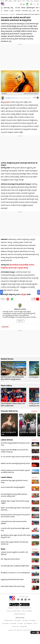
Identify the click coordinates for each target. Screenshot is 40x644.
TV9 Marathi (17, 621)
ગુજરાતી (19, 1)
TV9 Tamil (20, 624)
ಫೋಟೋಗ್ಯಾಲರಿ (31, 8)
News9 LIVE (15, 627)
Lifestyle (12, 15)
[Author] (3, 98)
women (7, 102)
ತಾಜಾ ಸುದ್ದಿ (6, 8)
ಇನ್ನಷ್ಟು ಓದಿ (35, 411)
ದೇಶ (37, 8)
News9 (2, 1)
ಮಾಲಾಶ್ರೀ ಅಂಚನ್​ (10, 98)
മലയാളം (36, 1)
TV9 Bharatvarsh (8, 621)
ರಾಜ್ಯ (12, 8)
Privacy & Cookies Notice (13, 611)
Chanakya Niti (5, 327)
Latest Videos (6, 478)
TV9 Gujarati (5, 624)
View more (35, 440)
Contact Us (11, 608)
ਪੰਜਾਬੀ (28, 1)
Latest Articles (7, 440)
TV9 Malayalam (28, 624)
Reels (3, 549)
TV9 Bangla (32, 621)
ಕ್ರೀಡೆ (34, 11)
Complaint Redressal (19, 614)
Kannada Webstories (9, 411)
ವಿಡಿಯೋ (6, 11)
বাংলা (24, 1)
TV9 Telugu (25, 621)
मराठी (15, 1)
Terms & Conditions (27, 611)
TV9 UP (35, 624)
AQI (24, 4)
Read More (20, 321)
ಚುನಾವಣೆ (18, 11)
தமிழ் (32, 1)
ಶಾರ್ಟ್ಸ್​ (12, 11)
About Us (18, 608)
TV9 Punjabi (13, 624)
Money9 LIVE (23, 627)
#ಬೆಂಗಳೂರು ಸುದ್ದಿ (26, 11)
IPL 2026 (18, 8)
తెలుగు (11, 1)
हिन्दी (6, 1)
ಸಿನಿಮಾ (23, 8)
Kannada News (5, 15)
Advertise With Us (26, 608)
